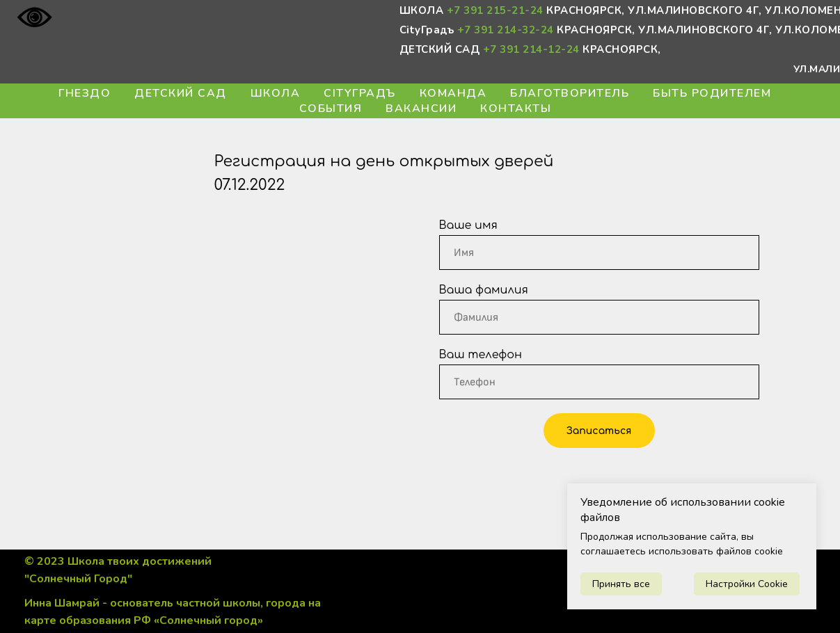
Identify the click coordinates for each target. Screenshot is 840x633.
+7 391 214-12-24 (531, 49)
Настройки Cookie (747, 584)
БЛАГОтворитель (570, 93)
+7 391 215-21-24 (495, 10)
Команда (453, 93)
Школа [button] (276, 93)
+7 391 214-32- (499, 30)
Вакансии (421, 109)
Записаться (599, 431)
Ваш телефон (481, 355)
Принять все (621, 584)
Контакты (516, 109)
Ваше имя (468, 225)
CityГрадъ (360, 93)
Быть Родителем (712, 93)
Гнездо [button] (85, 93)
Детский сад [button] (181, 93)
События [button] (331, 109)
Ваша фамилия (484, 290)
